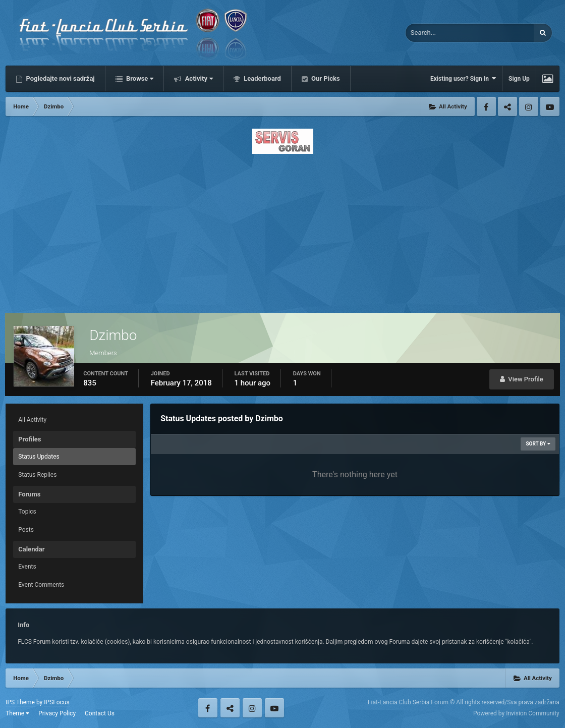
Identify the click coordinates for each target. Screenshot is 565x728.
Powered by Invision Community (516, 713)
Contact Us (100, 713)
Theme (17, 713)
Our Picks (325, 78)
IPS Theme (20, 702)
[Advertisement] (282, 231)
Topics (27, 512)
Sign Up (519, 79)
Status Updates (39, 457)
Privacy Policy (57, 713)
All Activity (32, 420)
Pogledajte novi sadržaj (60, 78)
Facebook (486, 106)
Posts (26, 530)
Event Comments (41, 585)
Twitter (507, 106)
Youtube (550, 106)
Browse (139, 78)
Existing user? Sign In (463, 78)
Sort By (538, 444)
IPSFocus (56, 702)
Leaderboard (262, 78)
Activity (198, 78)
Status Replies (37, 475)
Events (27, 567)
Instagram (529, 106)
